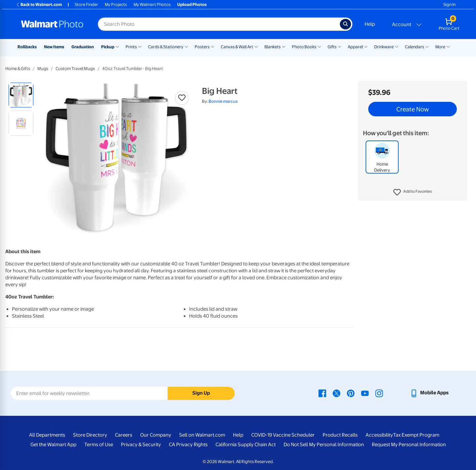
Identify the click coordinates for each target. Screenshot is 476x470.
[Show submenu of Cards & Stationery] (186, 46)
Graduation (83, 47)
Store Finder (86, 4)
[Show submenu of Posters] (213, 46)
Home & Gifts (18, 69)
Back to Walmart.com (39, 4)
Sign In (449, 4)
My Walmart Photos (152, 4)
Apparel (355, 47)
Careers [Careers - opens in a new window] (124, 435)
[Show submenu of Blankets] (284, 46)
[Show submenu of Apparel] (366, 46)
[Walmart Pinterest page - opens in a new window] (351, 393)
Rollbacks (27, 47)
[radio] (21, 95)
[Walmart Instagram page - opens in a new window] (379, 393)
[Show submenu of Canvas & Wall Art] (256, 46)
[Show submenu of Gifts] (339, 46)
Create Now (413, 109)
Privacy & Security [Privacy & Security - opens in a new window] (141, 445)
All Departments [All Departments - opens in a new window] (47, 435)
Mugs (43, 69)
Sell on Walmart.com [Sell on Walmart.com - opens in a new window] (202, 435)
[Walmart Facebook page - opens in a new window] (322, 393)
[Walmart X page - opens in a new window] (337, 393)
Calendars (415, 47)
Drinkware (384, 47)
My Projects (116, 4)
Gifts (332, 47)
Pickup (108, 47)
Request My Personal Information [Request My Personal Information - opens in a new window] (409, 445)
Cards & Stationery (166, 47)
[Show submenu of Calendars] (427, 46)
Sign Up (201, 393)
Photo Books (304, 47)
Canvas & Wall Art (237, 47)
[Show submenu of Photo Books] (319, 46)
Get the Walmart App (53, 445)
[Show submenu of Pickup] (117, 46)
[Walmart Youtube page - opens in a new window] (365, 393)
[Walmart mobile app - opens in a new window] (429, 393)
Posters (202, 47)
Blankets (273, 47)
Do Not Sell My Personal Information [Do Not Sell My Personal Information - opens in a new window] (324, 445)
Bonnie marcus (223, 101)
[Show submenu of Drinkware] (397, 46)
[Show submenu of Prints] (140, 46)
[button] (413, 192)
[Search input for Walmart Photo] (219, 24)
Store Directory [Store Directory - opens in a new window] (90, 435)
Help (370, 24)
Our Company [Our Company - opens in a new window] (156, 435)
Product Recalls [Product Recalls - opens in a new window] (340, 435)
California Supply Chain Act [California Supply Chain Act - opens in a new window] (246, 445)
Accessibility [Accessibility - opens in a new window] (379, 435)
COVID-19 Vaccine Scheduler (283, 435)
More (440, 47)
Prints (131, 47)
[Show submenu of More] (448, 46)
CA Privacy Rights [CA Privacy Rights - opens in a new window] (188, 445)
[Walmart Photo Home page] (52, 24)
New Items (54, 47)
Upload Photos (192, 4)
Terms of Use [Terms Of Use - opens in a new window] (99, 445)
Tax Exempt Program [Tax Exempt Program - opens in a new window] (416, 435)
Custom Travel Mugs (75, 69)
